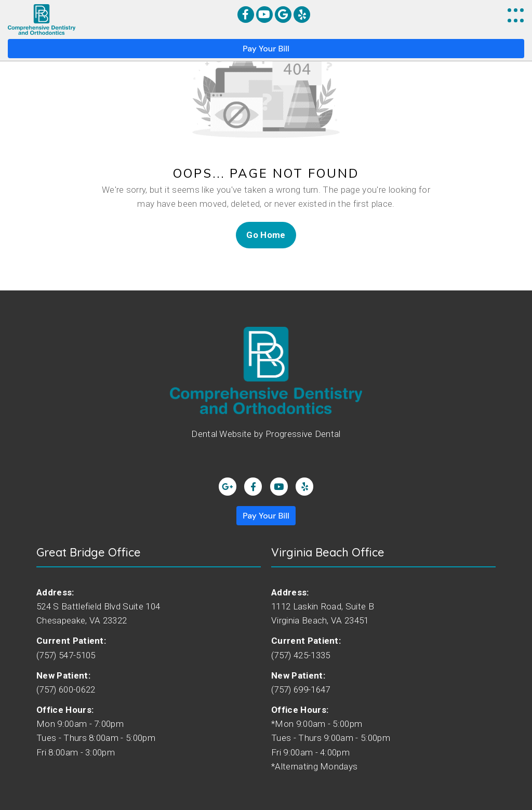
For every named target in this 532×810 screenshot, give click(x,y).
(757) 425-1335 (301, 655)
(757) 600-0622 (66, 689)
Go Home (266, 235)
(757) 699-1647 (301, 689)
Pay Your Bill (266, 49)
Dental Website (221, 434)
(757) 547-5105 (66, 655)
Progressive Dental (303, 434)
